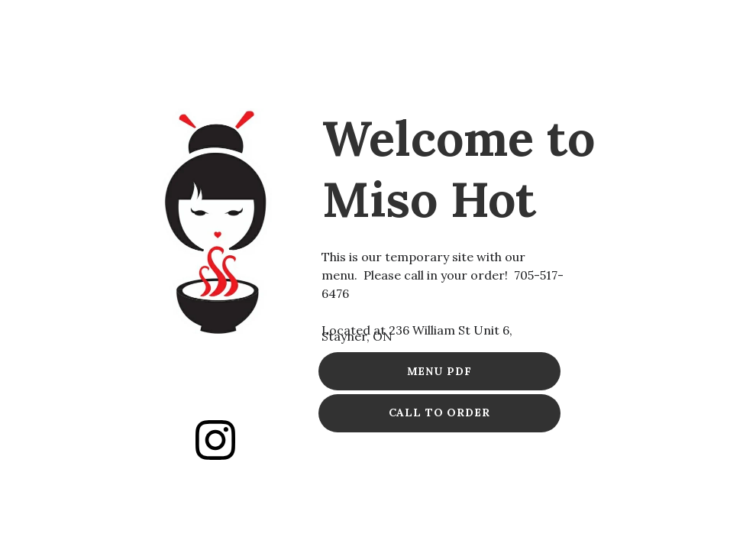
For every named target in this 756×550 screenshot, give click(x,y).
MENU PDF (439, 371)
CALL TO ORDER (439, 412)
